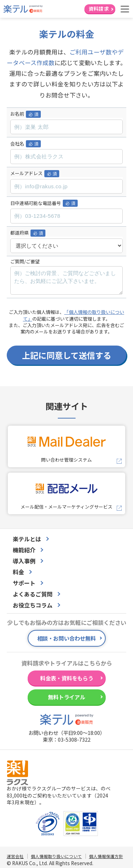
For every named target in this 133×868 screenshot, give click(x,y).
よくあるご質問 (33, 594)
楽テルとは (27, 539)
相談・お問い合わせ (66, 638)
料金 (18, 572)
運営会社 (15, 856)
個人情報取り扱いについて (56, 856)
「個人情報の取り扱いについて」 (74, 315)
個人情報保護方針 (106, 856)
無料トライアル (66, 697)
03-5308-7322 (74, 739)
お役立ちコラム (33, 605)
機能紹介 (24, 550)
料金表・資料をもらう (67, 678)
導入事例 (24, 561)
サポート (24, 583)
